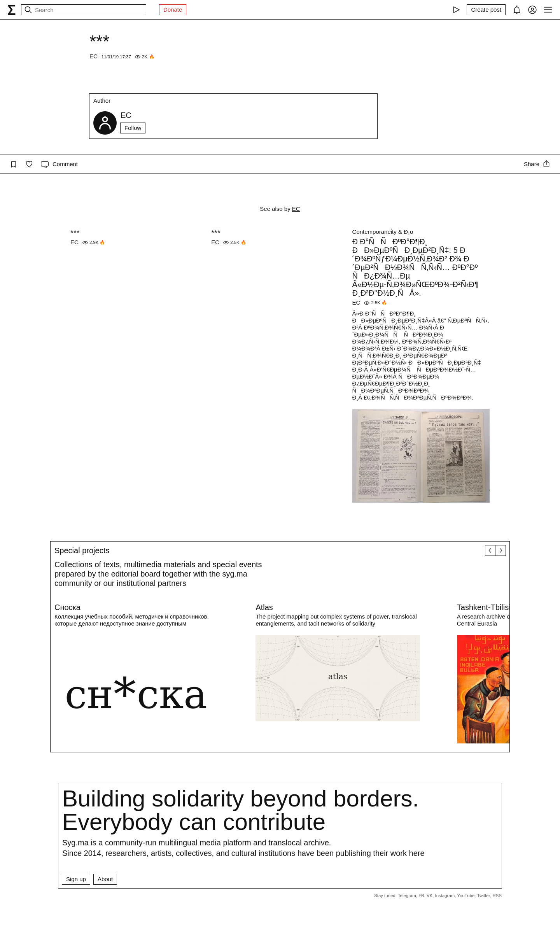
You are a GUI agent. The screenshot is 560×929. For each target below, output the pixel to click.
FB (421, 896)
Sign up (76, 879)
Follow (133, 128)
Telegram (407, 896)
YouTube (466, 896)
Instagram (445, 896)
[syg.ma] (12, 10)
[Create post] (486, 10)
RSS (497, 896)
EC (94, 56)
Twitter (484, 896)
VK (430, 896)
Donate (173, 10)
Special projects (82, 550)
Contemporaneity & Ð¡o (383, 232)
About (105, 879)
